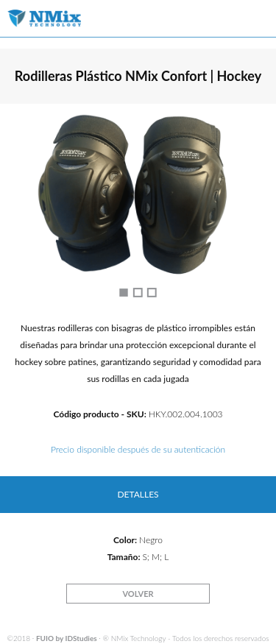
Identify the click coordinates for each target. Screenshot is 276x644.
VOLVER (138, 594)
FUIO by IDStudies (67, 638)
